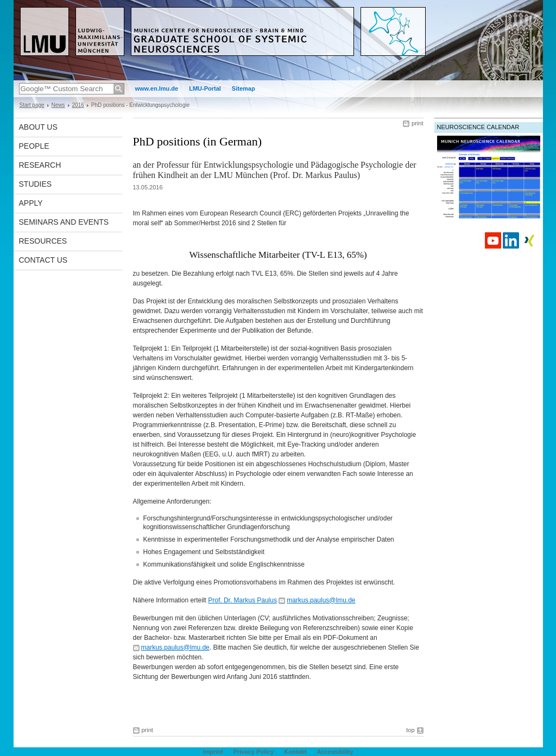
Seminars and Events (64, 222)
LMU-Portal (205, 88)
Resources (43, 241)
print (417, 123)
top (410, 730)
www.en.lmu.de (157, 88)
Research (40, 165)
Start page (32, 105)
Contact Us (43, 260)
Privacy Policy (254, 752)
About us (38, 127)
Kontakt (295, 752)
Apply (31, 203)
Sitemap (244, 88)
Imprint (213, 752)
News (58, 105)
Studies (36, 184)
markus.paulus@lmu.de (321, 600)
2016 (78, 105)
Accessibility (335, 752)
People (34, 146)
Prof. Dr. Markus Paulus (242, 600)
